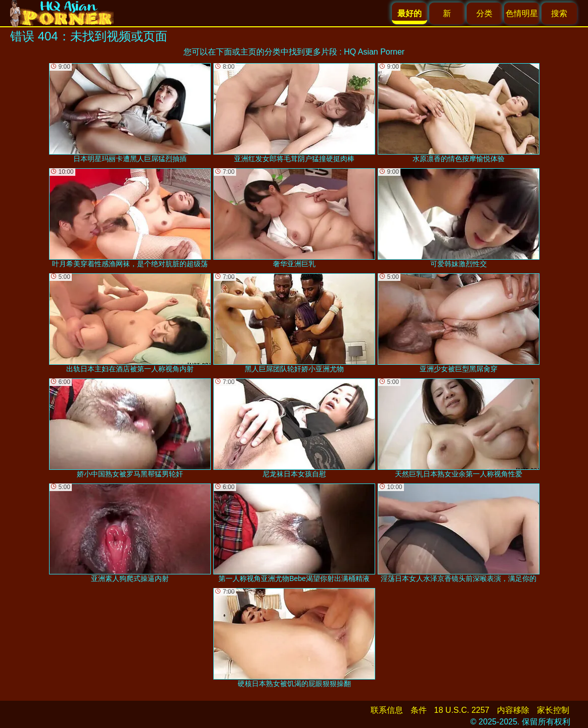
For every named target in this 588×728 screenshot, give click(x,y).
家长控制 (553, 710)
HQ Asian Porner (374, 52)
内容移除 (513, 710)
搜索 (559, 13)
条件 (419, 710)
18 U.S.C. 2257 (462, 710)
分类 (484, 13)
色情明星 (522, 13)
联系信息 (387, 710)
